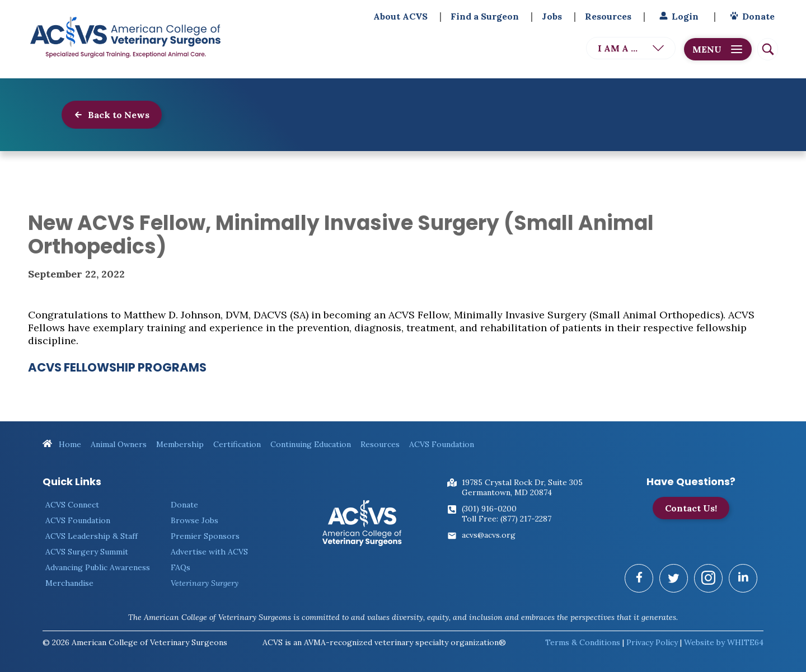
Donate (751, 16)
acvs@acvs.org (489, 535)
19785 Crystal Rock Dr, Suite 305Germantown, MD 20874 (522, 487)
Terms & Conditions (583, 642)
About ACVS (400, 16)
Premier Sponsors (205, 536)
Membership (180, 444)
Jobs (552, 16)
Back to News (112, 115)
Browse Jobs (195, 520)
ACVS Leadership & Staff (92, 536)
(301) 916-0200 (489, 509)
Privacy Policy (652, 642)
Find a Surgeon (485, 16)
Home (62, 444)
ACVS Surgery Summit (87, 552)
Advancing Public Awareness (98, 567)
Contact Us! (691, 508)
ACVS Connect (72, 505)
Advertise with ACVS (209, 552)
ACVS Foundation (442, 444)
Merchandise (69, 583)
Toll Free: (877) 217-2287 (507, 519)
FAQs (181, 567)
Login (678, 16)
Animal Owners (119, 444)
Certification (237, 444)
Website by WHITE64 (724, 642)
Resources (608, 16)
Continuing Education (311, 444)
